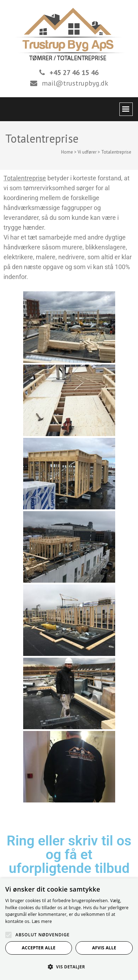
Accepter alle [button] (39, 948)
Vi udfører (87, 152)
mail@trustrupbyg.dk (75, 83)
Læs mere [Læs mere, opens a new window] (42, 921)
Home (67, 152)
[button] (69, 967)
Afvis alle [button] (104, 948)
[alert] (69, 929)
